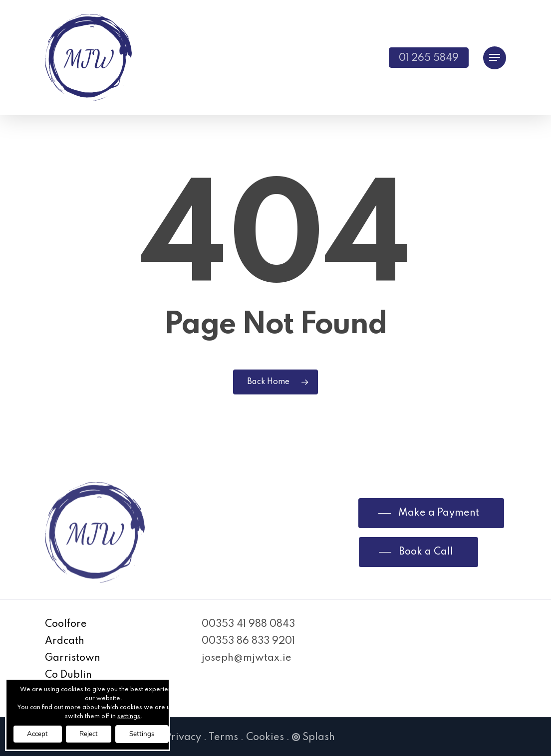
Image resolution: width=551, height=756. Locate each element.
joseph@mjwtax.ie (247, 658)
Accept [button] (39, 733)
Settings (151, 733)
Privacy (183, 738)
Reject (94, 733)
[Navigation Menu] (495, 58)
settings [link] (135, 716)
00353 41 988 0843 (248, 624)
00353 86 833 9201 (248, 641)
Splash (313, 738)
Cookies (265, 738)
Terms (223, 738)
